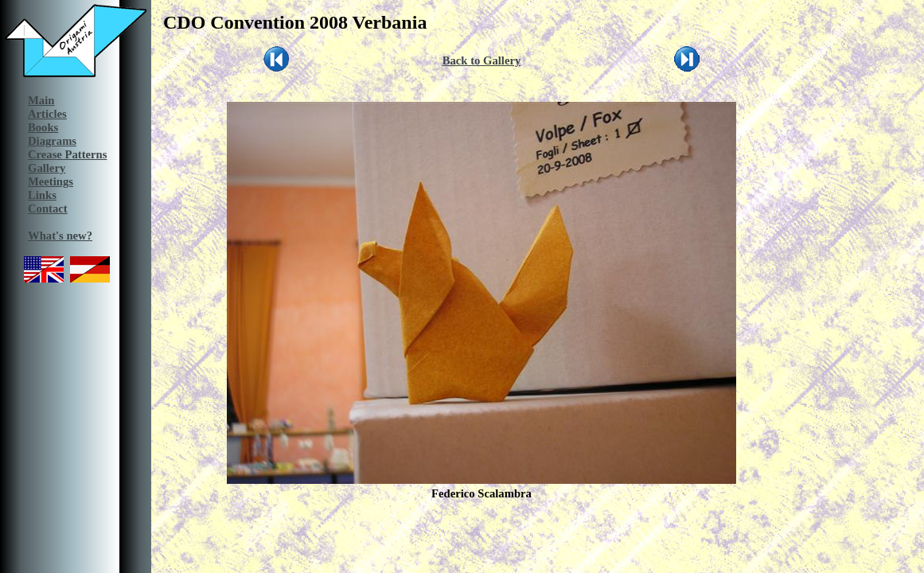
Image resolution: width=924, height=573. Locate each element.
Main (41, 100)
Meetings (51, 181)
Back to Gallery (482, 60)
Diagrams (52, 141)
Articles (47, 114)
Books (43, 127)
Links (42, 195)
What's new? (60, 236)
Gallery (47, 168)
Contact (48, 209)
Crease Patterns (67, 154)
